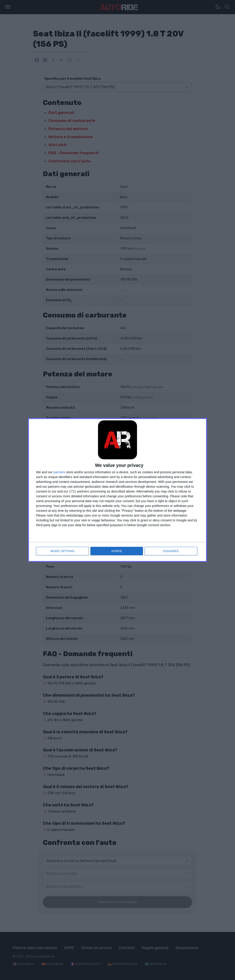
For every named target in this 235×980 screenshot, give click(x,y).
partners (59, 473)
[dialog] (117, 490)
